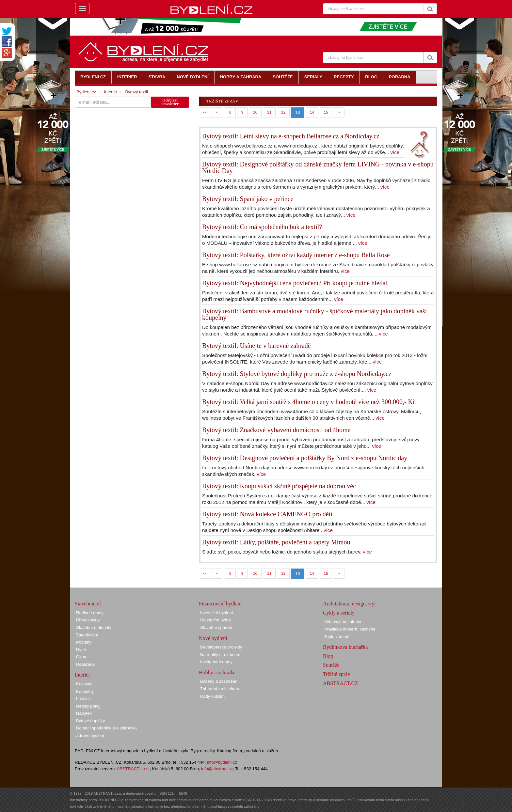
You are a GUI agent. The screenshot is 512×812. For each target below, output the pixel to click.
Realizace (85, 664)
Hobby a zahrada (216, 672)
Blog (328, 656)
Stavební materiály (94, 627)
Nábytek (84, 713)
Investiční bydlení (216, 613)
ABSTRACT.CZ (340, 683)
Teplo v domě (337, 637)
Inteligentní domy (216, 662)
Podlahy (84, 642)
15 (326, 112)
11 (269, 112)
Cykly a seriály (339, 613)
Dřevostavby (88, 620)
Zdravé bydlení (90, 735)
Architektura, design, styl (349, 604)
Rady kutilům (212, 696)
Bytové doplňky (90, 721)
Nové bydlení (213, 638)
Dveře (82, 650)
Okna (81, 657)
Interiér (110, 92)
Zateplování (87, 635)
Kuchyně (84, 684)
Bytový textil (136, 92)
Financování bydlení (220, 604)
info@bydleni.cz (222, 762)
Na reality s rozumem (220, 655)
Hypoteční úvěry (216, 620)
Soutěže (331, 665)
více (395, 152)
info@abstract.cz (217, 769)
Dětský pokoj (88, 706)
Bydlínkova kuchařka (345, 647)
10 (255, 112)
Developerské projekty (221, 647)
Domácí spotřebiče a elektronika (106, 728)
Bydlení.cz (86, 92)
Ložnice (83, 699)
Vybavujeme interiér (343, 622)
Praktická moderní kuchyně (350, 629)
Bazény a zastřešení (219, 681)
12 (283, 112)
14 (312, 112)
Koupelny (85, 691)
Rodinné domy (90, 613)
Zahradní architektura (220, 689)
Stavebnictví (88, 604)
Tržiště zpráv (336, 674)
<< (205, 112)
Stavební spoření (216, 627)
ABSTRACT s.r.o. (133, 769)
